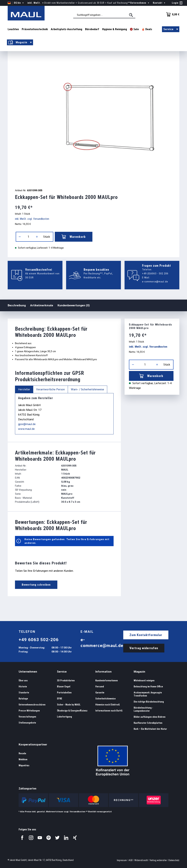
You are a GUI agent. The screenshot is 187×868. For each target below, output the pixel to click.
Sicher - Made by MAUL (69, 705)
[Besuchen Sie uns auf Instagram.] (31, 838)
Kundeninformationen (107, 680)
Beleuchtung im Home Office (148, 687)
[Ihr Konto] (177, 3)
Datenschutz (174, 860)
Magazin (139, 672)
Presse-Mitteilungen (29, 711)
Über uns (23, 680)
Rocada (22, 753)
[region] (93, 117)
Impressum (122, 860)
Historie (23, 687)
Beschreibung (17, 305)
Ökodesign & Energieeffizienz (72, 711)
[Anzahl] (28, 237)
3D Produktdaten (66, 680)
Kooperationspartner (33, 744)
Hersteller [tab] (24, 389)
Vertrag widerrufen (144, 648)
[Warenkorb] (172, 14)
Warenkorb (74, 237)
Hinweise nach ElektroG (107, 705)
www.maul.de (26, 429)
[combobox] (104, 15)
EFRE (60, 699)
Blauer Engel (64, 687)
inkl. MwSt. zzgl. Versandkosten (32, 219)
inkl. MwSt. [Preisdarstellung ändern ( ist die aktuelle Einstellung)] (36, 3)
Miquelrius (24, 765)
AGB (131, 860)
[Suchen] (131, 15)
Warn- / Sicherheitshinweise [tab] (87, 389)
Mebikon (23, 759)
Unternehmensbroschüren (32, 705)
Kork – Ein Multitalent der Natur (150, 729)
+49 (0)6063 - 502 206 (155, 273)
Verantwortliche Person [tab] (50, 389)
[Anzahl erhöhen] (37, 237)
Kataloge (23, 699)
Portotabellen (64, 693)
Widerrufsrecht (141, 860)
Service (62, 672)
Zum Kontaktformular (146, 635)
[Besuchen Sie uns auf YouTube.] (40, 838)
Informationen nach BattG (109, 711)
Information (103, 672)
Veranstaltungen (27, 717)
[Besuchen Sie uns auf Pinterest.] (49, 838)
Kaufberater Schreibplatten (148, 723)
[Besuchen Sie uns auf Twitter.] (57, 838)
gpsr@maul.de (27, 424)
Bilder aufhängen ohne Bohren (150, 717)
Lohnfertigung (64, 717)
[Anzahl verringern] (20, 237)
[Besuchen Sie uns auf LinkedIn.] (66, 838)
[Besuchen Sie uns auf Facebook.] (22, 838)
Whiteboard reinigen (144, 680)
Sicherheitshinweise (105, 699)
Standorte (24, 693)
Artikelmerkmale (42, 305)
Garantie (100, 693)
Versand (100, 687)
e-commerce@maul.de (155, 281)
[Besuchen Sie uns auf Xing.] (75, 838)
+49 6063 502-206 (39, 640)
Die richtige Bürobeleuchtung (149, 702)
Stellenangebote (27, 723)
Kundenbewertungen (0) (74, 305)
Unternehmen (28, 672)
